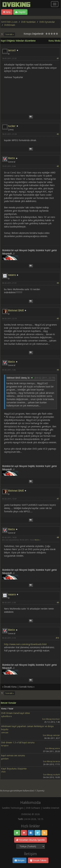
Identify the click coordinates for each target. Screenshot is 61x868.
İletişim (20, 860)
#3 (58, 166)
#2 (58, 134)
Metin (11, 158)
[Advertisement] (30, 94)
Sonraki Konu (26, 687)
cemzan (5, 733)
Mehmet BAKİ (16, 311)
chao (3, 772)
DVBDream (10, 25)
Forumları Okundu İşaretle (31, 840)
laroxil (12, 50)
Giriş (7, 12)
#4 (58, 283)
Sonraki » (10, 34)
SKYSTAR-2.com (9, 22)
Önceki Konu (10, 687)
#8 (58, 538)
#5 (58, 319)
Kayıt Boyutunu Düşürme (14, 769)
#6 (58, 370)
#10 (57, 638)
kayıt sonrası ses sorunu (13, 755)
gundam (5, 759)
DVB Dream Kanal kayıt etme (15, 713)
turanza (56, 761)
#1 (58, 59)
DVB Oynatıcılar (47, 22)
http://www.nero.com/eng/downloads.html (25, 644)
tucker (12, 126)
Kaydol (20, 12)
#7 (58, 499)
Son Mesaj (47, 719)
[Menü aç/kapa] (55, 4)
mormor (56, 719)
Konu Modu (54, 41)
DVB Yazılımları (28, 22)
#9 (58, 603)
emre (57, 748)
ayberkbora (6, 716)
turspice (5, 745)
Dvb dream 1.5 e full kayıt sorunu (18, 742)
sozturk (56, 775)
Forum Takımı (38, 860)
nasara (12, 275)
